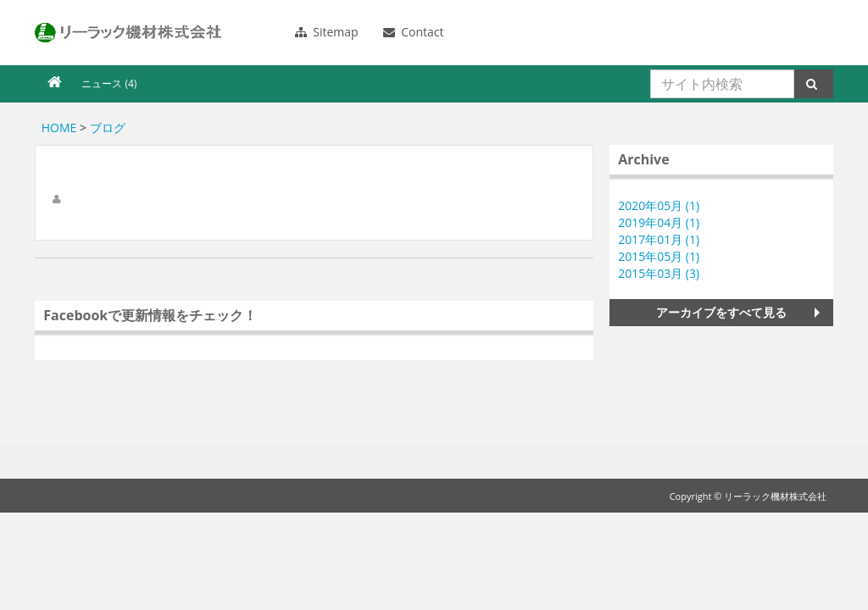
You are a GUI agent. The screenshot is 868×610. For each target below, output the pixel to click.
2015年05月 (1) (659, 256)
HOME (59, 128)
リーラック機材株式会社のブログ (128, 33)
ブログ (108, 128)
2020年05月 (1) (659, 205)
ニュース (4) (109, 83)
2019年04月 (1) (659, 222)
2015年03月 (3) (659, 273)
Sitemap (327, 32)
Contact (414, 32)
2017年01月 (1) (659, 239)
